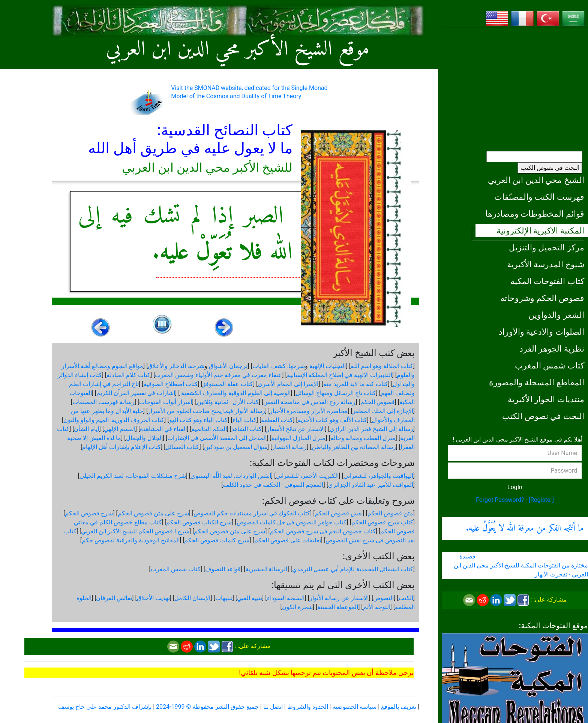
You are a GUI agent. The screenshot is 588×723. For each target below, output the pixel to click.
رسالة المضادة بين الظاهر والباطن (354, 447)
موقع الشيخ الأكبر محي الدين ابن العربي (238, 50)
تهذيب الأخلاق (153, 598)
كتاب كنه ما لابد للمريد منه (356, 384)
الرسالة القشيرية (267, 569)
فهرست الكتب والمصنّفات (539, 197)
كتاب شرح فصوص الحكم (382, 522)
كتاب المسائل (182, 447)
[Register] (541, 500)
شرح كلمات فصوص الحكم (217, 540)
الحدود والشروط (308, 707)
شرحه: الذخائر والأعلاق (176, 366)
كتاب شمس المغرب (550, 365)
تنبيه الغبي (250, 598)
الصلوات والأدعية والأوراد (541, 332)
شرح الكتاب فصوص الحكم (199, 522)
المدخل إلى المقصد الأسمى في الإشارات (217, 438)
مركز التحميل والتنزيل (547, 247)
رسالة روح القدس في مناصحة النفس (309, 402)
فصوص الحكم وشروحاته (542, 298)
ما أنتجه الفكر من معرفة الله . (525, 528)
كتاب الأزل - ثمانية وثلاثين (228, 402)
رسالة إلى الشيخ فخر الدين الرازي (371, 429)
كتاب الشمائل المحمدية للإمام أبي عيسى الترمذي (353, 569)
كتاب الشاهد (247, 429)
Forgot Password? (500, 500)
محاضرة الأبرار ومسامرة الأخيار (309, 411)
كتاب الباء (244, 420)
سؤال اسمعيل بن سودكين (236, 447)
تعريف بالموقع (399, 707)
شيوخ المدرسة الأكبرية (546, 264)
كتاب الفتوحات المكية (547, 281)
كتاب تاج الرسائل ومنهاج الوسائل (336, 393)
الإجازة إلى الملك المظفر (383, 411)
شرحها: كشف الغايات (279, 366)
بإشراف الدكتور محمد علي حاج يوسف (105, 707)
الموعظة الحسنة (338, 607)
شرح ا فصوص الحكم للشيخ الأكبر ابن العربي (135, 531)
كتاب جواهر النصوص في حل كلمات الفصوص (292, 522)
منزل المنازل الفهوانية (298, 438)
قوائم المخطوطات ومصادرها (535, 214)
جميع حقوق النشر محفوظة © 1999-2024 (207, 707)
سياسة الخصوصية (354, 707)
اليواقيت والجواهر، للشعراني (378, 476)
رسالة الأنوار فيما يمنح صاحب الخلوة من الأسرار (206, 411)
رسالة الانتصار (289, 447)
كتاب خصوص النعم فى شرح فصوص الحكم (323, 531)
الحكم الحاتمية (209, 429)
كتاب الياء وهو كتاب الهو (199, 420)
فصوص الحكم (378, 402)
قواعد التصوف (223, 569)
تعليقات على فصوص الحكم (288, 540)
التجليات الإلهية (328, 366)
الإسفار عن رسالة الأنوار (339, 598)
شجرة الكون (297, 607)
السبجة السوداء (286, 598)
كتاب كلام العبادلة (128, 375)
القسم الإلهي (120, 429)
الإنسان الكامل (192, 598)
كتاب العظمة (277, 420)
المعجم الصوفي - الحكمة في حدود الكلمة (273, 485)
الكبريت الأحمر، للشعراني (307, 476)
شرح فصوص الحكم (89, 513)
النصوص (383, 598)
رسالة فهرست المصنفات (103, 402)
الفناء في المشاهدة (163, 429)
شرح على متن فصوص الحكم (153, 513)
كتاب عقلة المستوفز (228, 384)
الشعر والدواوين (556, 315)
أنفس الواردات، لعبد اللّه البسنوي (231, 476)
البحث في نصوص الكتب (550, 168)
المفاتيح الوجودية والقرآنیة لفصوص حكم (131, 540)
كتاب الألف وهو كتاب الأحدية (332, 420)
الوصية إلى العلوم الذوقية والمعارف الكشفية (235, 393)
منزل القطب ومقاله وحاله (363, 438)
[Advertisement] (515, 86)
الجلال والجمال (144, 438)
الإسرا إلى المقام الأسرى (288, 384)
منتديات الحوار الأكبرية (546, 399)
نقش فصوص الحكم (339, 513)
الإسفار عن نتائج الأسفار (296, 429)
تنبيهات (224, 598)
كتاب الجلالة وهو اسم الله (382, 366)
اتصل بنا (273, 707)
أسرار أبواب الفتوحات (166, 402)
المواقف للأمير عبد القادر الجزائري (371, 485)
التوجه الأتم (377, 607)
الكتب (406, 598)
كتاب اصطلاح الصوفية (171, 384)
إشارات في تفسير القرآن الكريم (136, 393)
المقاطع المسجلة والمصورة (537, 382)
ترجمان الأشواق (228, 366)
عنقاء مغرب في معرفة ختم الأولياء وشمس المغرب (218, 375)
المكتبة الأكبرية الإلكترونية (540, 231)
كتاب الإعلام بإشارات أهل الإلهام (121, 447)
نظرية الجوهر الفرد (552, 349)
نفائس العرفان (114, 598)
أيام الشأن (86, 429)
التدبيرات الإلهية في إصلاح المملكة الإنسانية (340, 375)
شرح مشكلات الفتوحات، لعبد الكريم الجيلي (133, 476)
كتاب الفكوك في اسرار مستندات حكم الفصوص (252, 513)
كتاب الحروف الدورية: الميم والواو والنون (114, 420)
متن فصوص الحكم (390, 513)
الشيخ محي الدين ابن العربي (536, 180)
